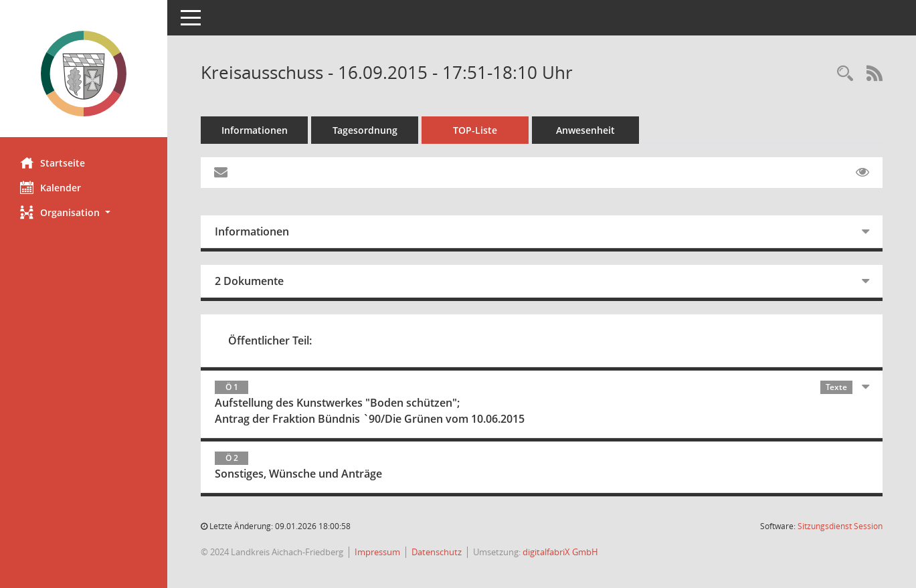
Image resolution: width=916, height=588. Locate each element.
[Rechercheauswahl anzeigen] (845, 74)
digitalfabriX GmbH (560, 552)
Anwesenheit (585, 130)
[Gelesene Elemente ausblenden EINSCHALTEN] (862, 173)
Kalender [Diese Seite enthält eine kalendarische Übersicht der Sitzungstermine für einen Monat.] (51, 187)
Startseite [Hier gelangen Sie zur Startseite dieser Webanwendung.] (53, 163)
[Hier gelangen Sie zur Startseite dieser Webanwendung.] (84, 74)
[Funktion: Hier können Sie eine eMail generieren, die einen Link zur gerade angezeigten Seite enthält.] (221, 173)
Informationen (255, 130)
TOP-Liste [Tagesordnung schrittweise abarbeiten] (475, 130)
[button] (84, 212)
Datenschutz (437, 552)
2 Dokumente (249, 281)
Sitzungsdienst (840, 526)
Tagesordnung (365, 130)
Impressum (377, 552)
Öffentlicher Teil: (270, 340)
